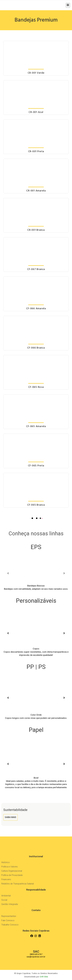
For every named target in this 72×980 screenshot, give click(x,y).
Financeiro (6, 879)
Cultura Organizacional (12, 871)
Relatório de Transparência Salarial (18, 884)
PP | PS (36, 667)
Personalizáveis (36, 601)
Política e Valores (9, 867)
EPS (36, 547)
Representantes (9, 916)
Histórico (6, 862)
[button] (8, 573)
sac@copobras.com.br (36, 957)
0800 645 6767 (36, 954)
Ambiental (6, 896)
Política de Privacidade (12, 875)
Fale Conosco (8, 920)
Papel (36, 730)
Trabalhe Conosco (10, 925)
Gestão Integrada (10, 904)
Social (4, 900)
